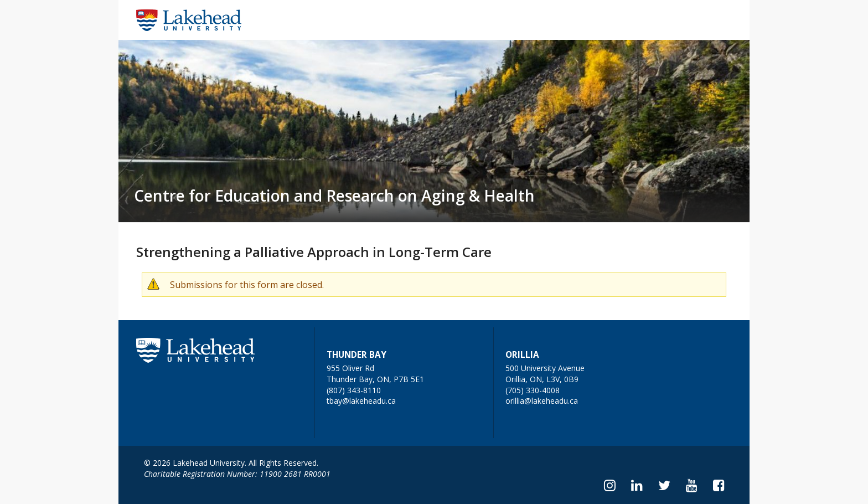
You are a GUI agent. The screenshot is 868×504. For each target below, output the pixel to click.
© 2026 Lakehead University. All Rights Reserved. (231, 463)
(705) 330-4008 (533, 390)
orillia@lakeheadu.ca (542, 401)
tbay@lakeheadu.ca (361, 401)
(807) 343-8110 (354, 390)
